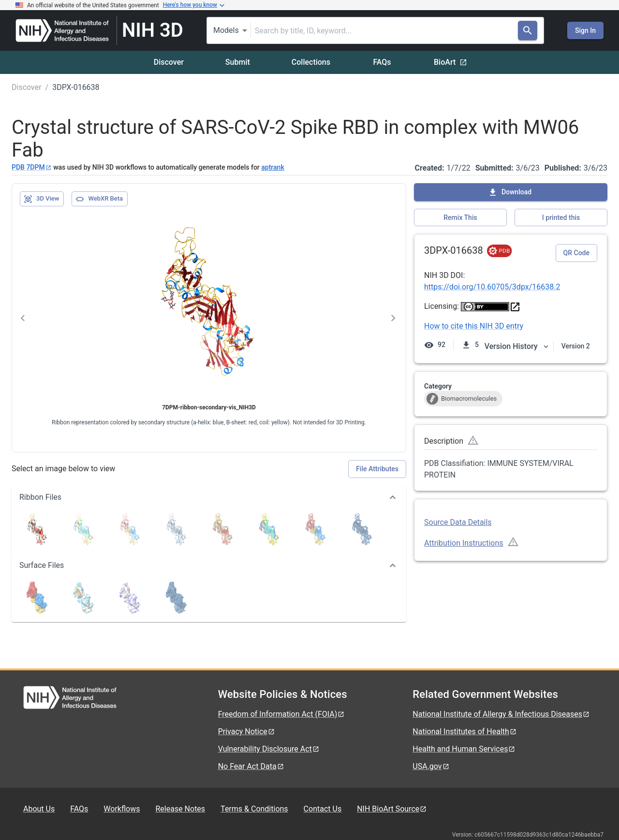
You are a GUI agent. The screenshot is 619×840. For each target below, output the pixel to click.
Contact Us (323, 809)
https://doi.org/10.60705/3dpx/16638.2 (492, 287)
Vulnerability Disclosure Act (269, 749)
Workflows (122, 809)
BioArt (450, 62)
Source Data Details (458, 522)
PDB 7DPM (32, 167)
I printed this (561, 217)
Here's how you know (194, 5)
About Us (39, 809)
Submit (238, 62)
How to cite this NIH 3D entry (474, 326)
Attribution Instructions (464, 543)
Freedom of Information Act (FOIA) (282, 714)
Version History (517, 346)
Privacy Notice (247, 731)
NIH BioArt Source (392, 809)
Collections (311, 62)
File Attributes (377, 469)
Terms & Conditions (254, 809)
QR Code (576, 253)
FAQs (382, 62)
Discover (169, 62)
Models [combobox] (226, 30)
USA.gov (431, 766)
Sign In (585, 30)
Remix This (460, 217)
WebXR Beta (99, 199)
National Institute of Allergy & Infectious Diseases (501, 714)
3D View (41, 199)
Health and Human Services (464, 749)
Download (510, 192)
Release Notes (180, 809)
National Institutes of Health (465, 731)
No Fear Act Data (251, 766)
